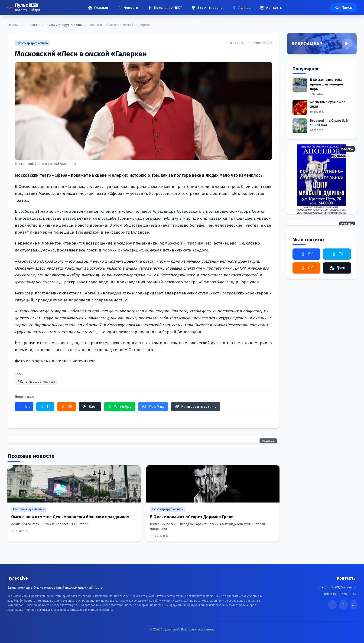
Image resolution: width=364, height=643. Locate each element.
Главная (14, 25)
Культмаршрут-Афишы (65, 25)
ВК (24, 406)
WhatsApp (120, 406)
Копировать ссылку (195, 406)
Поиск (343, 8)
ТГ (45, 406)
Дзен (90, 406)
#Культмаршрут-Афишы (37, 382)
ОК (67, 406)
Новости (33, 25)
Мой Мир (153, 406)
